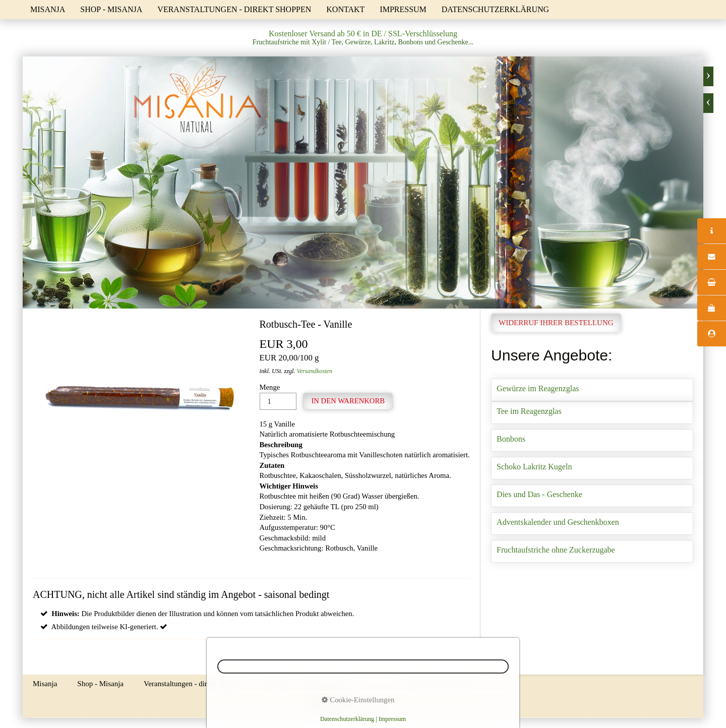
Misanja (48, 9)
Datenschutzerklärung (495, 9)
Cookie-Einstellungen (358, 700)
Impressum (403, 9)
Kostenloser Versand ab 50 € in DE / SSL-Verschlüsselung (363, 34)
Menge (278, 397)
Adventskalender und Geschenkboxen (592, 524)
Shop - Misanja (111, 9)
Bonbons (592, 440)
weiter (708, 76)
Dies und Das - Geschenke (592, 496)
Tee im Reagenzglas (592, 413)
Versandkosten (315, 371)
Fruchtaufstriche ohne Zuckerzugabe (592, 551)
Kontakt (345, 9)
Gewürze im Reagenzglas (592, 390)
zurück (708, 103)
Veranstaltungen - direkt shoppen (234, 9)
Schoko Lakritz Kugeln (592, 468)
